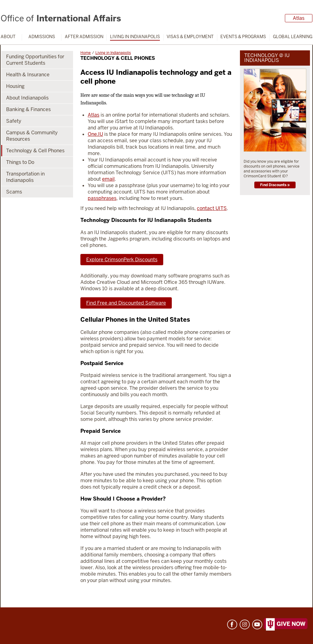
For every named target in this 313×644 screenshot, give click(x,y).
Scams (14, 192)
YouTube (257, 624)
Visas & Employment (190, 37)
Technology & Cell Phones (35, 151)
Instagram (245, 624)
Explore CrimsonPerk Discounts (122, 260)
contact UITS (212, 208)
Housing (15, 86)
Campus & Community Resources (32, 136)
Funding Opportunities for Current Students (35, 60)
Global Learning (293, 37)
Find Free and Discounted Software (126, 303)
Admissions (42, 37)
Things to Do (20, 162)
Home (86, 53)
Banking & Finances (28, 109)
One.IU (95, 134)
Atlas (299, 18)
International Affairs (61, 18)
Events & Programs (243, 37)
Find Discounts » (275, 185)
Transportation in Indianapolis (25, 177)
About (8, 37)
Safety (14, 121)
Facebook (232, 624)
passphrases (102, 198)
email (108, 179)
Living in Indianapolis (135, 37)
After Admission (84, 37)
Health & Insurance (28, 75)
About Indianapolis (27, 98)
